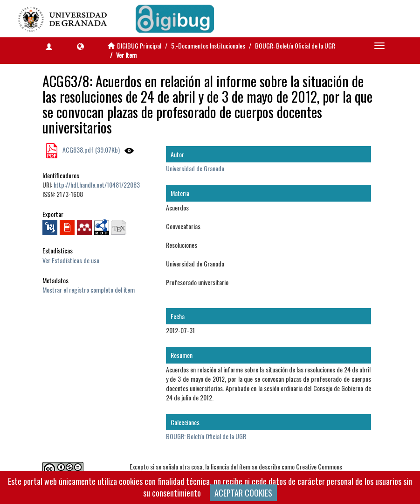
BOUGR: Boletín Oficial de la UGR (295, 45)
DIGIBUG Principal (139, 45)
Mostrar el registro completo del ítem (89, 290)
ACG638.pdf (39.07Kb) (90, 150)
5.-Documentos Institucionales (208, 45)
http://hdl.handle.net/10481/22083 (97, 185)
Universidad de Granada (195, 168)
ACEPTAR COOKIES (243, 493)
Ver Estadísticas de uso (71, 260)
